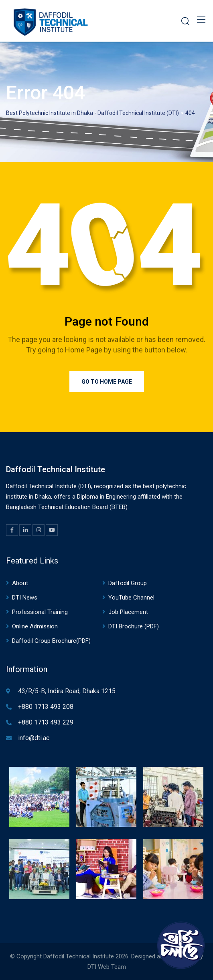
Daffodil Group (128, 583)
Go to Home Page (107, 382)
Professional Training (40, 612)
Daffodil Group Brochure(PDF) (51, 641)
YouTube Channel (131, 598)
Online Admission (35, 626)
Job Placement (128, 612)
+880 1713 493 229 (46, 722)
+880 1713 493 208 (46, 707)
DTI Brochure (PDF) (134, 626)
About (20, 583)
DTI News (25, 598)
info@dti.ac (34, 738)
